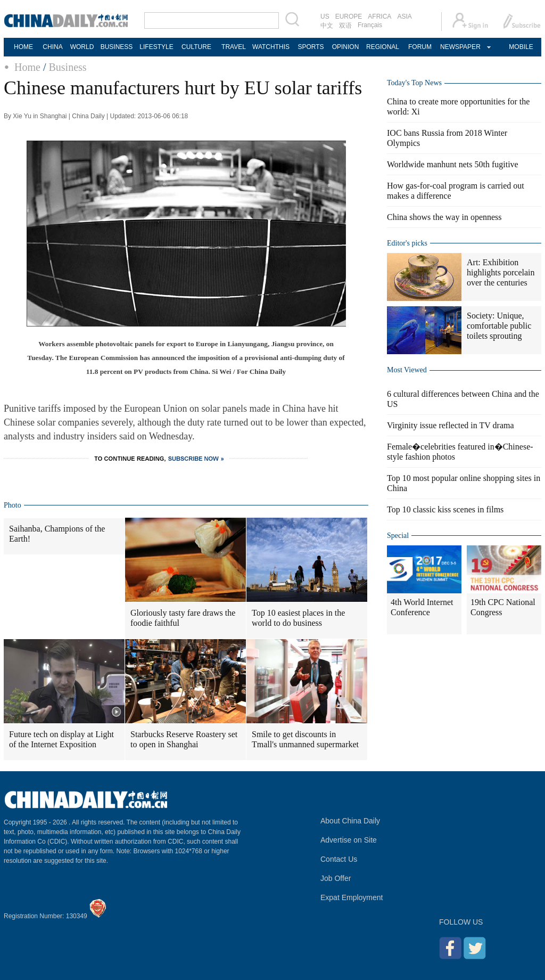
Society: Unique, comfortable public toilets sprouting (499, 326)
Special (398, 536)
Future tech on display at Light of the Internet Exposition (61, 739)
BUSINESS (117, 47)
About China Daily (350, 821)
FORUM (420, 47)
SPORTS (311, 47)
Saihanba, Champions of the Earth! (57, 534)
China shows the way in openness (444, 217)
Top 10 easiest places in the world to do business (298, 618)
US (325, 17)
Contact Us (339, 859)
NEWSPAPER (460, 47)
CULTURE (196, 47)
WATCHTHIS (271, 47)
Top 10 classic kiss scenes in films (445, 509)
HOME (23, 47)
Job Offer (336, 878)
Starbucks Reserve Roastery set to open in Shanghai (184, 739)
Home (27, 67)
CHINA (52, 47)
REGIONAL (383, 47)
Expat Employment (352, 897)
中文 (327, 26)
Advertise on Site (349, 840)
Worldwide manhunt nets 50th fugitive (453, 164)
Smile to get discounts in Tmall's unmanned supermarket (305, 739)
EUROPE (349, 17)
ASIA (404, 17)
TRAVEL (234, 47)
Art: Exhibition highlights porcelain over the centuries (501, 272)
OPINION (346, 47)
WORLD (82, 47)
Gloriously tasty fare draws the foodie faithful (183, 618)
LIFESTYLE (156, 47)
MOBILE (521, 47)
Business (67, 67)
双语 (345, 26)
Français (370, 25)
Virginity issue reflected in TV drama (451, 425)
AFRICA (379, 17)
